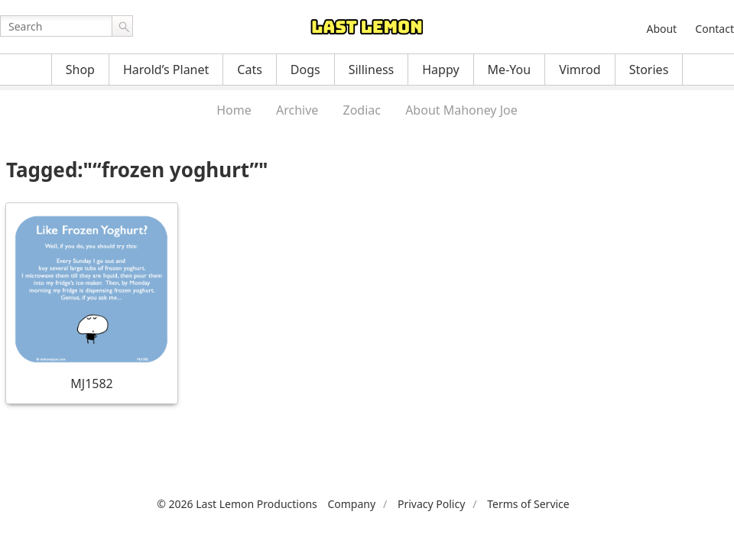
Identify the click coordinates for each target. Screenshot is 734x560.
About (661, 29)
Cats (250, 70)
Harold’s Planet (166, 70)
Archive (297, 110)
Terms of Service (528, 504)
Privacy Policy (431, 504)
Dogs (305, 70)
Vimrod (580, 70)
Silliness (372, 70)
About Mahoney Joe (461, 110)
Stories (649, 70)
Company (351, 504)
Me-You (510, 70)
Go (122, 26)
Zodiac (362, 110)
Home (234, 110)
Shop (80, 70)
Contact (715, 29)
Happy (440, 70)
